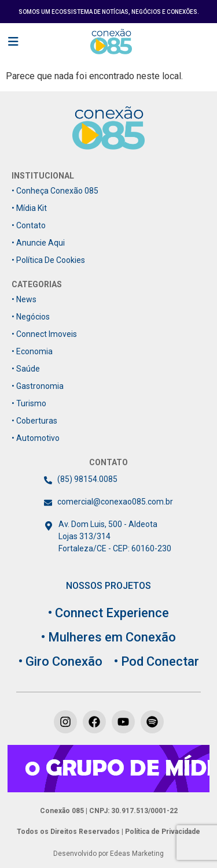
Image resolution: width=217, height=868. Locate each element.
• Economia (32, 351)
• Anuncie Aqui (38, 243)
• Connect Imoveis (44, 334)
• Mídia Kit (29, 208)
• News (24, 299)
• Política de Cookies (48, 260)
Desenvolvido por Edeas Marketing (108, 854)
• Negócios (31, 317)
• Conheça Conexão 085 (55, 191)
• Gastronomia (38, 386)
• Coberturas (34, 421)
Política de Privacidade (162, 832)
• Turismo (29, 403)
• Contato (29, 225)
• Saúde (26, 369)
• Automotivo (36, 438)
